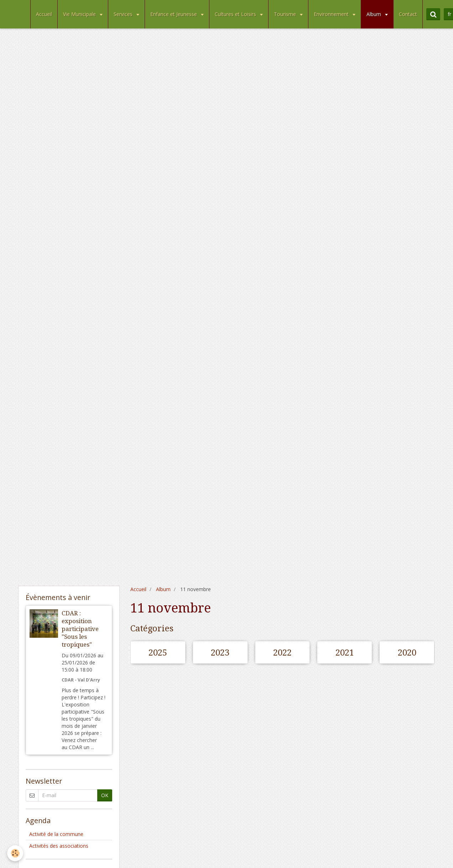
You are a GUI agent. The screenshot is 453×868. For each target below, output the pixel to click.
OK (105, 795)
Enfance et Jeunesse (174, 14)
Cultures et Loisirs (236, 14)
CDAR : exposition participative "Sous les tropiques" (80, 629)
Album (374, 14)
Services (124, 14)
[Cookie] (15, 853)
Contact (408, 14)
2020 (407, 653)
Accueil (44, 14)
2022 (282, 653)
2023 (220, 653)
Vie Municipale (80, 14)
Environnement (332, 14)
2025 (158, 653)
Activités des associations (59, 846)
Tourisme (286, 14)
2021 (345, 653)
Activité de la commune (56, 834)
